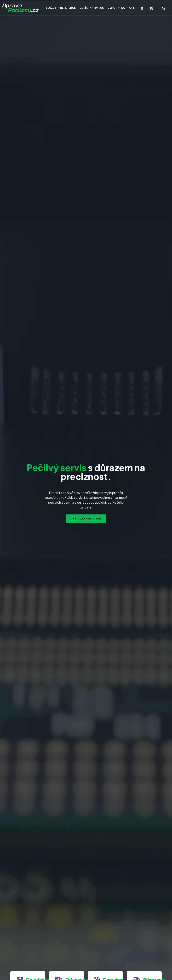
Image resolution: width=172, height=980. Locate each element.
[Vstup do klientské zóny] (142, 8)
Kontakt (128, 8)
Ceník (84, 8)
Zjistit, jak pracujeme (86, 518)
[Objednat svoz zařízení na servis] (152, 8)
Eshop (113, 8)
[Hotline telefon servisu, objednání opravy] (164, 8)
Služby (51, 8)
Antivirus (97, 8)
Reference (68, 8)
